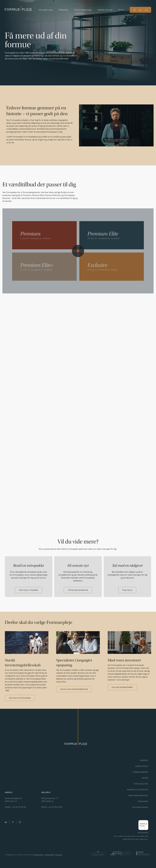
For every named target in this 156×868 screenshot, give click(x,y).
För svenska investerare (140, 807)
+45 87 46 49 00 (19, 807)
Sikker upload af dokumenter (138, 795)
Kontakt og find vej (142, 766)
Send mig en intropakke (29, 590)
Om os (121, 10)
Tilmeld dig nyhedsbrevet (78, 590)
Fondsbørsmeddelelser (141, 772)
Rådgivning (63, 10)
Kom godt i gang (46, 10)
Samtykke (145, 778)
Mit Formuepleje (143, 832)
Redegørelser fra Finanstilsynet (138, 789)
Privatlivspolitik (38, 855)
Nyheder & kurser (105, 10)
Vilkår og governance (141, 784)
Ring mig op (127, 590)
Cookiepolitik (49, 855)
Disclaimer (59, 855)
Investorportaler (143, 801)
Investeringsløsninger (83, 10)
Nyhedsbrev (144, 760)
